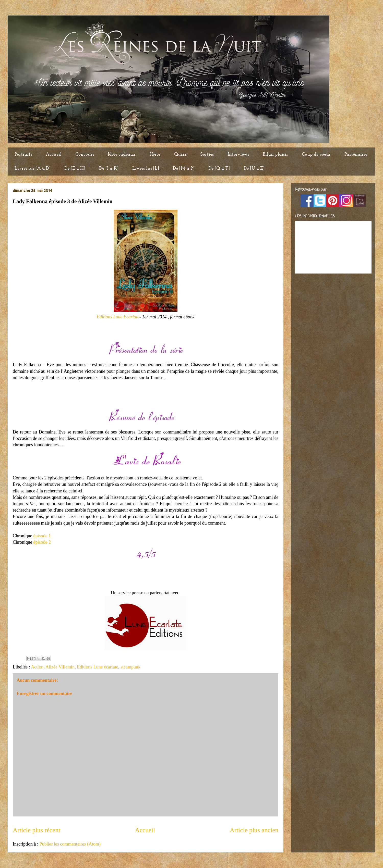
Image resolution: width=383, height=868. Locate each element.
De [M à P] (184, 169)
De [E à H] (75, 169)
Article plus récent (37, 830)
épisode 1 (42, 536)
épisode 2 (42, 542)
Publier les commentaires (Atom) (70, 844)
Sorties (207, 154)
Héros (155, 154)
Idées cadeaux (122, 154)
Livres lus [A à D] (33, 169)
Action (37, 667)
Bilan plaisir (275, 154)
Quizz (180, 154)
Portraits (23, 154)
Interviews (238, 154)
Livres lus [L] (146, 169)
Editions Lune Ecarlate (118, 317)
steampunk (130, 667)
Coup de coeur (316, 154)
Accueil (54, 154)
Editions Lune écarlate (98, 667)
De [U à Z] (254, 169)
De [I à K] (109, 169)
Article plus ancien (254, 830)
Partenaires (356, 154)
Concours (85, 154)
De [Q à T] (219, 169)
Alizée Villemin (60, 667)
